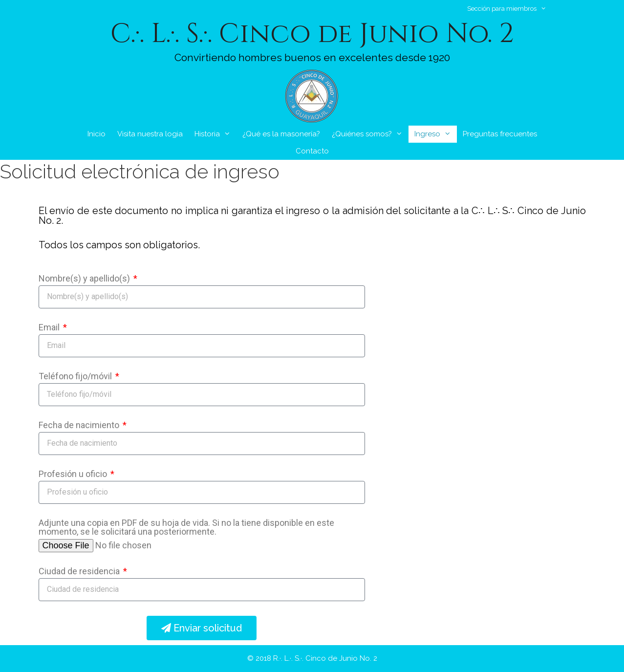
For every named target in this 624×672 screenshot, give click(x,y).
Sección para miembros (512, 9)
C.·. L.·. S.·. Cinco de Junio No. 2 (312, 34)
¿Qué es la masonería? (281, 134)
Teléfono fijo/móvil (76, 377)
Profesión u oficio (74, 474)
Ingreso (436, 134)
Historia (215, 134)
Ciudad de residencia (80, 572)
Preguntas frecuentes (500, 134)
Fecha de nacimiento (80, 425)
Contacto (312, 151)
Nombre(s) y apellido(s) (85, 279)
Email (50, 328)
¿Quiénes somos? (370, 134)
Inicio (97, 134)
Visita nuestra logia (150, 134)
